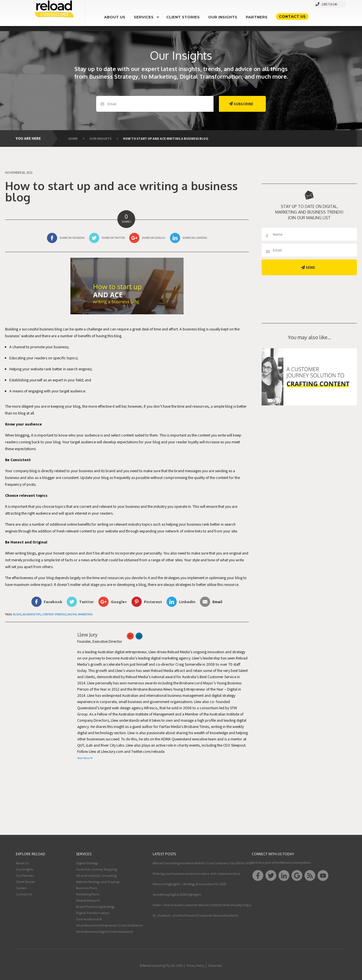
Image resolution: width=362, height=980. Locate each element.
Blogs (17, 614)
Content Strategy (54, 614)
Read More (85, 758)
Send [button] (308, 267)
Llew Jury (87, 635)
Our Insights (100, 138)
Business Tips (32, 614)
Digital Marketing (80, 614)
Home (73, 138)
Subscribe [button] (241, 104)
